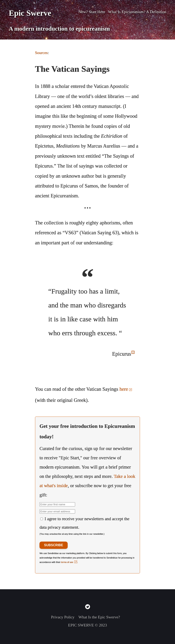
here (124, 389)
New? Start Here (92, 12)
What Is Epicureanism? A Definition (137, 12)
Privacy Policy (63, 617)
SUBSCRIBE (54, 545)
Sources (41, 53)
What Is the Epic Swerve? (99, 617)
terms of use (67, 562)
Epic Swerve (30, 13)
